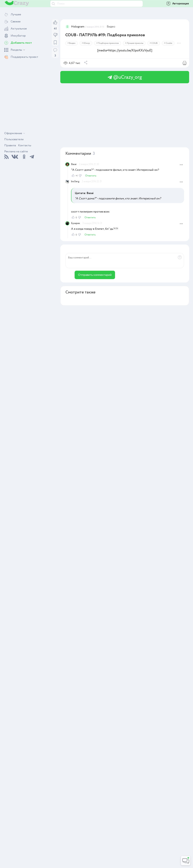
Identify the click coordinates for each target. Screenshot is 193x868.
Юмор (87, 43)
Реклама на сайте (16, 152)
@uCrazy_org (125, 77)
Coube (169, 43)
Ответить (91, 176)
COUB (155, 43)
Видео (111, 27)
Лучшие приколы (135, 43)
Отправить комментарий (95, 275)
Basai (74, 164)
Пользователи (14, 139)
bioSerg (75, 182)
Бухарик (76, 223)
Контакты (25, 145)
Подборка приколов (108, 43)
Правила (10, 145)
